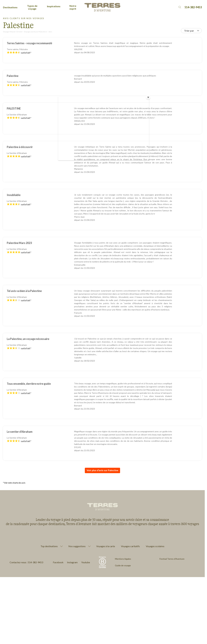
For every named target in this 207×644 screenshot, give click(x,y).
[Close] (148, 97)
